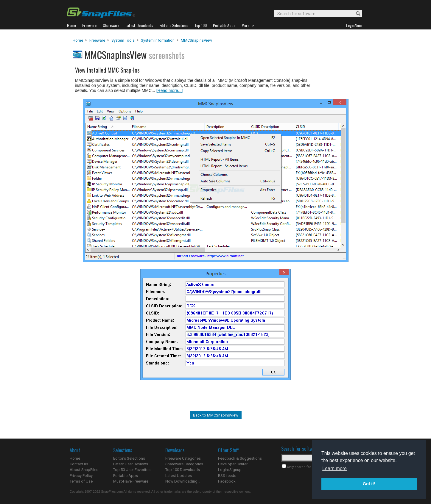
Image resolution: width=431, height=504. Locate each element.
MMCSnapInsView (196, 40)
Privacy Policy (81, 476)
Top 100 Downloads (183, 470)
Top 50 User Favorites (132, 470)
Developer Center (233, 464)
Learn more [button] (334, 468)
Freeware (97, 40)
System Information (158, 40)
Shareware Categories (184, 464)
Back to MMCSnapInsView (216, 415)
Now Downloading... (183, 481)
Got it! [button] (369, 484)
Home (78, 40)
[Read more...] (170, 90)
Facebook (227, 481)
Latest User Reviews (131, 464)
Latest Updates (179, 476)
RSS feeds (227, 476)
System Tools (123, 40)
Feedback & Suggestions (240, 458)
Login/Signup (230, 470)
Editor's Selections (129, 458)
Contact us (79, 464)
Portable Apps (126, 476)
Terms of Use (81, 481)
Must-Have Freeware (131, 481)
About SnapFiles (84, 470)
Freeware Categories (183, 458)
